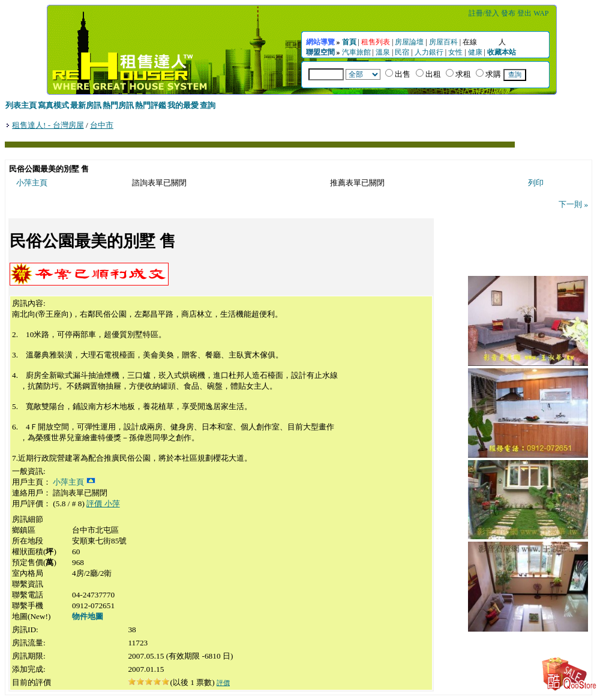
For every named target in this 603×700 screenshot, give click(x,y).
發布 (508, 13)
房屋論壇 (409, 42)
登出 (524, 13)
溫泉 (383, 52)
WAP (541, 13)
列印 (536, 183)
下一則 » (573, 204)
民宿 (402, 52)
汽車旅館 (356, 52)
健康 (475, 52)
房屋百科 (443, 42)
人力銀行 (429, 52)
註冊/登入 (484, 13)
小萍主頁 (32, 183)
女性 (455, 52)
